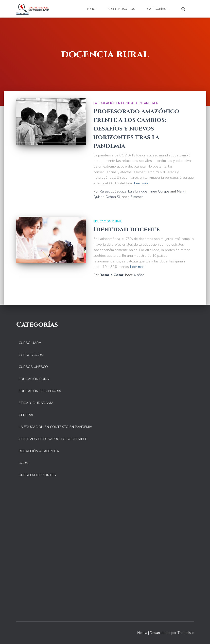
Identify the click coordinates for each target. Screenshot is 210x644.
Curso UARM (30, 343)
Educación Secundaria (40, 391)
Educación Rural (108, 221)
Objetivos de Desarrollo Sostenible (53, 439)
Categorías (158, 9)
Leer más (141, 183)
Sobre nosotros (121, 9)
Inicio (91, 9)
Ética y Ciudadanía (36, 403)
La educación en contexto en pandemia (126, 103)
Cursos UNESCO (33, 367)
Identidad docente (127, 229)
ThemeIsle (186, 633)
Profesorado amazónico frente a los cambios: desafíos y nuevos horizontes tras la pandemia (136, 129)
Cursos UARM (31, 355)
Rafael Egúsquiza (113, 191)
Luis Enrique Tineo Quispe (149, 191)
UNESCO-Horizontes (37, 475)
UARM (24, 463)
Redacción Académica (39, 451)
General (26, 415)
